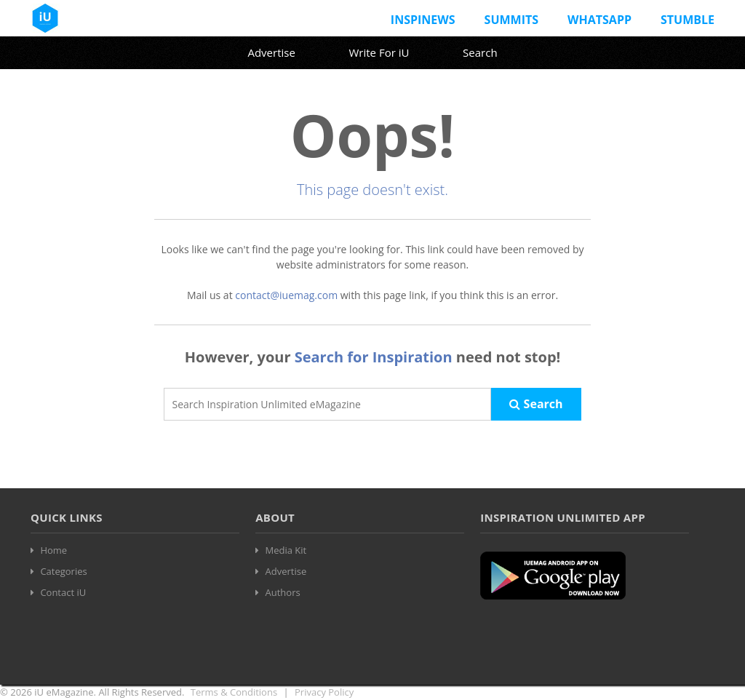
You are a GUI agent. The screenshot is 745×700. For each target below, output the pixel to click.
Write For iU (379, 52)
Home (53, 550)
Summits (511, 20)
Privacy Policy (324, 692)
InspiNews (423, 20)
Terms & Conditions (234, 692)
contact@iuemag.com (286, 295)
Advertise (271, 52)
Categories (63, 571)
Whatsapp (599, 20)
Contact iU (63, 592)
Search (480, 52)
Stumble (688, 20)
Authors (283, 592)
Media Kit (286, 550)
